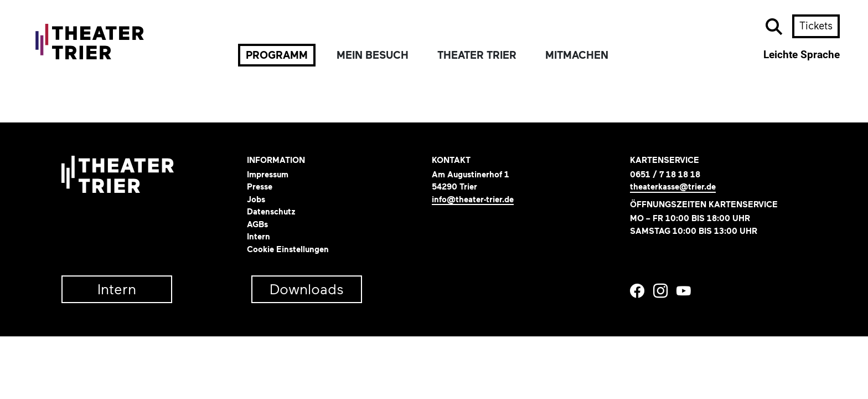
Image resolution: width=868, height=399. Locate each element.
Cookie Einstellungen (288, 249)
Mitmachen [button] (577, 55)
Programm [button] (277, 55)
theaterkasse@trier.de (673, 187)
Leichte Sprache (802, 55)
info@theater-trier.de (473, 200)
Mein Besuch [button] (373, 55)
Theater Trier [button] (477, 55)
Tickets (816, 26)
